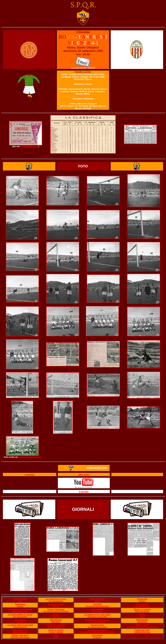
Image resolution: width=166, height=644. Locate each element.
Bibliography (142, 622)
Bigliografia (142, 620)
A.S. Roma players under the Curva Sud (142, 627)
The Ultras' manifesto (97, 622)
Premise (20, 606)
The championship (56, 601)
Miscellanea (56, 620)
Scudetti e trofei (56, 604)
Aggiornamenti (97, 599)
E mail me (97, 637)
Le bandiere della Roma (20, 609)
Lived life (20, 622)
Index (20, 601)
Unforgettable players (20, 611)
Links (56, 635)
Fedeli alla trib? (142, 630)
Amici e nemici (56, 630)
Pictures (142, 601)
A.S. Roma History (20, 617)
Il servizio (30, 475)
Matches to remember (56, 627)
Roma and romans (142, 611)
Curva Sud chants (20, 632)
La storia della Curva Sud (20, 625)
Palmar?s (56, 606)
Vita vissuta (20, 620)
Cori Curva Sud (20, 630)
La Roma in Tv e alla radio (97, 615)
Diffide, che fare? (20, 635)
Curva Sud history (20, 627)
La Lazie (97, 604)
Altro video (84, 475)
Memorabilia (97, 609)
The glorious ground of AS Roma (56, 611)
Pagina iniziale (20, 599)
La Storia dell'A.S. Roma (20, 615)
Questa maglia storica (30, 457)
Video (142, 615)
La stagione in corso (56, 599)
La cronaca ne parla (97, 630)
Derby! (56, 615)
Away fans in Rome (142, 606)
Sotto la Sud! (142, 625)
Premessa (20, 604)
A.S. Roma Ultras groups (97, 627)
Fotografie (142, 599)
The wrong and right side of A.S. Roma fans (97, 632)
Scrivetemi (97, 635)
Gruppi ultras (97, 625)
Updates (97, 601)
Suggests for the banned (20, 637)
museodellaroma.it (29, 146)
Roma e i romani (142, 609)
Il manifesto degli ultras (97, 620)
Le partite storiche (56, 625)
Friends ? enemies (56, 632)
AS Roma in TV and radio (97, 617)
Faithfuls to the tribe (142, 632)
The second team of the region (97, 606)
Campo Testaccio (56, 609)
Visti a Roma (142, 604)
